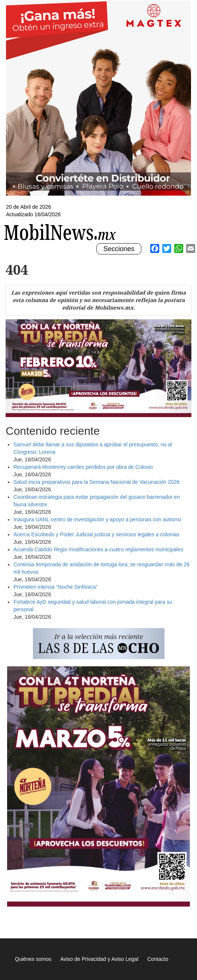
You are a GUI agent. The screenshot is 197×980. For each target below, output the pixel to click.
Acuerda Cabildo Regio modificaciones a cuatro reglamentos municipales (98, 549)
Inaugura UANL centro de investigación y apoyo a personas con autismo (97, 519)
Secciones (118, 249)
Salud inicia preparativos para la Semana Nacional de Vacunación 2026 (96, 482)
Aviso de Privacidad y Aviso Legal (99, 959)
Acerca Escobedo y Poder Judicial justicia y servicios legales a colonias (97, 534)
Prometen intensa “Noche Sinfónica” (56, 587)
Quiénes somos (33, 959)
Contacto (158, 959)
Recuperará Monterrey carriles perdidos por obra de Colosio (83, 467)
